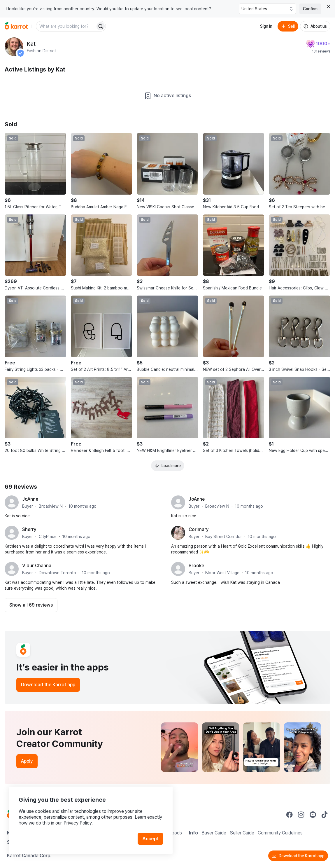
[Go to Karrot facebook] (290, 815)
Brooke (196, 566)
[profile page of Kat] (14, 47)
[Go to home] (16, 26)
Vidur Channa (37, 566)
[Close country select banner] (329, 6)
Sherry (29, 529)
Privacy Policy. (78, 823)
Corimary (199, 529)
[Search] (101, 26)
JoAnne (30, 499)
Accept (150, 839)
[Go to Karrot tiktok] (325, 815)
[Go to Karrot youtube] (313, 815)
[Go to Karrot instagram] (301, 815)
